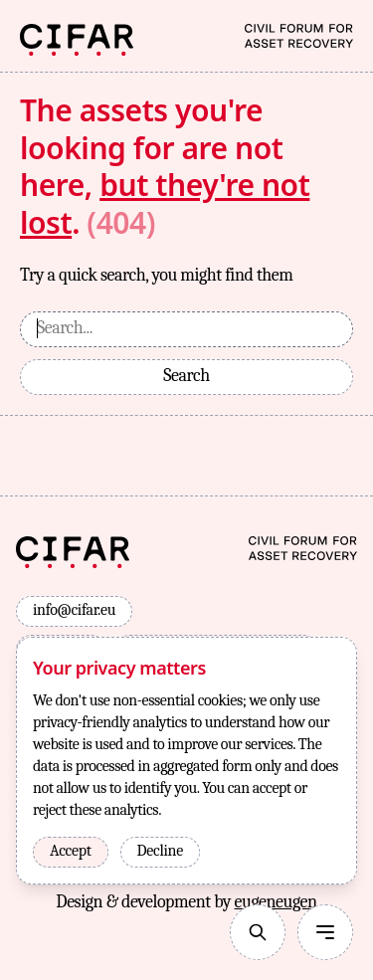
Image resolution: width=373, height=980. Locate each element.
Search (186, 376)
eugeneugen (276, 902)
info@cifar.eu (74, 610)
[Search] (258, 932)
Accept (71, 851)
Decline (160, 851)
